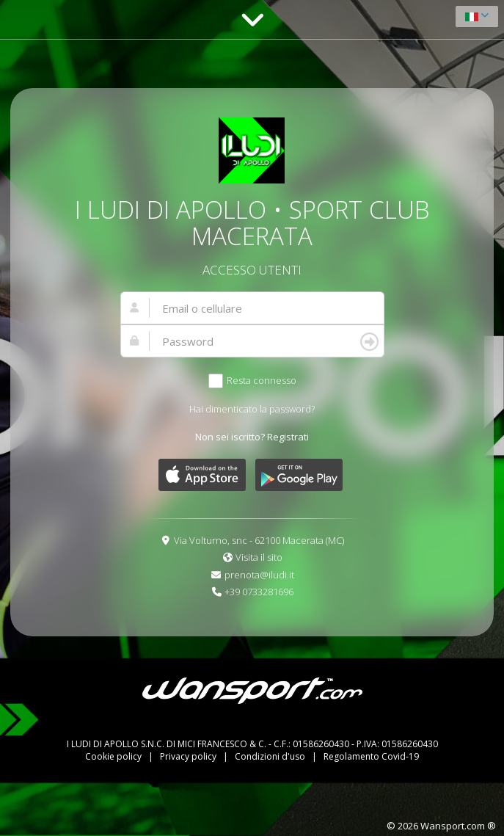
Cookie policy (114, 756)
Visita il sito (259, 557)
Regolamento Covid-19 (371, 756)
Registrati (288, 437)
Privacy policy (189, 756)
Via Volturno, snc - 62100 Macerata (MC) (259, 540)
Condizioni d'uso (271, 756)
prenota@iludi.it (259, 575)
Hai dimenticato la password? (252, 409)
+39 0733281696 (259, 592)
